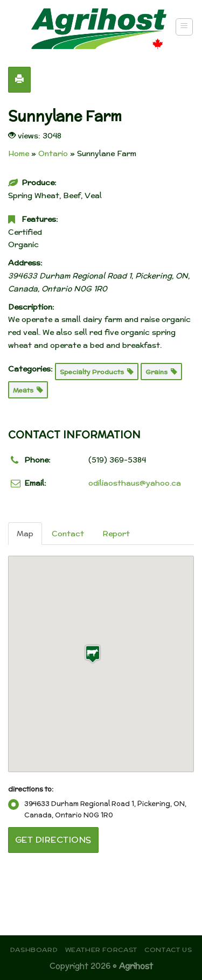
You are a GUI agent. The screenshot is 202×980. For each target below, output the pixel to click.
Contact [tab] (68, 534)
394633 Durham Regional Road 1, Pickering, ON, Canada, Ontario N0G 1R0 (97, 809)
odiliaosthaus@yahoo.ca (135, 483)
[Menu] (184, 27)
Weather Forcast (101, 950)
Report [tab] (116, 534)
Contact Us (168, 950)
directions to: (31, 789)
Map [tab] (25, 534)
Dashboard (34, 950)
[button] (93, 654)
